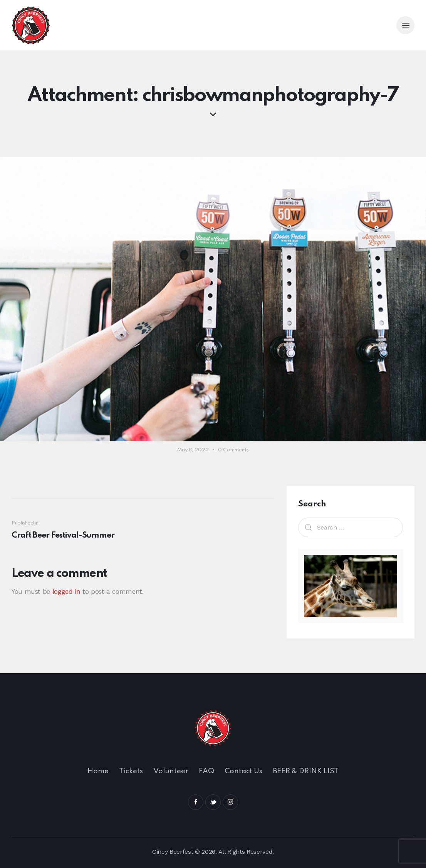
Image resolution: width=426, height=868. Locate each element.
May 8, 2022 (193, 450)
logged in (66, 592)
